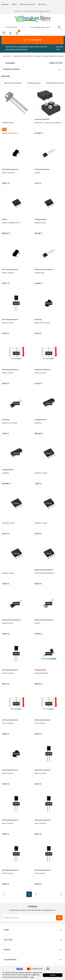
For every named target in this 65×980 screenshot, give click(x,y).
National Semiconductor (44, 270)
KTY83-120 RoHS (8, 723)
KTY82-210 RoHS (8, 273)
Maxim (5, 219)
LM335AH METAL (8, 123)
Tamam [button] (53, 975)
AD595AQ (38, 423)
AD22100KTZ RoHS (41, 673)
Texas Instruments (42, 119)
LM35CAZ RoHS (8, 623)
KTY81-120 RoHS (8, 323)
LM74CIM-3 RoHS (8, 573)
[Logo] (33, 19)
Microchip (38, 320)
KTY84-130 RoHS (40, 373)
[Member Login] (10, 33)
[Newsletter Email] (32, 918)
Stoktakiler (10, 63)
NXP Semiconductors (10, 169)
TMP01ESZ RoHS (40, 223)
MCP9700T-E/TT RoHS (42, 323)
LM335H (37, 623)
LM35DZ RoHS (40, 273)
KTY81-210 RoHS (40, 823)
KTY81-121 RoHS (40, 874)
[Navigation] (32, 40)
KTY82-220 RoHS (8, 173)
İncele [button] (32, 977)
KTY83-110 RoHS (40, 723)
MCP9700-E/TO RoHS (10, 423)
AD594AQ (5, 473)
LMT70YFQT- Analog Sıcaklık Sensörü (48, 123)
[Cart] (17, 33)
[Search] (32, 27)
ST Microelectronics (42, 169)
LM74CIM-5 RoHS (41, 523)
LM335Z (37, 173)
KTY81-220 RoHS (8, 673)
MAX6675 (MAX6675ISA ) (11, 223)
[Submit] (59, 918)
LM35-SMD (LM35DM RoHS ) (45, 573)
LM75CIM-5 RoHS (41, 473)
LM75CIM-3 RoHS (8, 523)
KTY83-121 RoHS (8, 373)
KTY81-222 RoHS (41, 773)
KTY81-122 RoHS (8, 874)
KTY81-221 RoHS (8, 823)
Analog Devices (40, 219)
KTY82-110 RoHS (8, 773)
